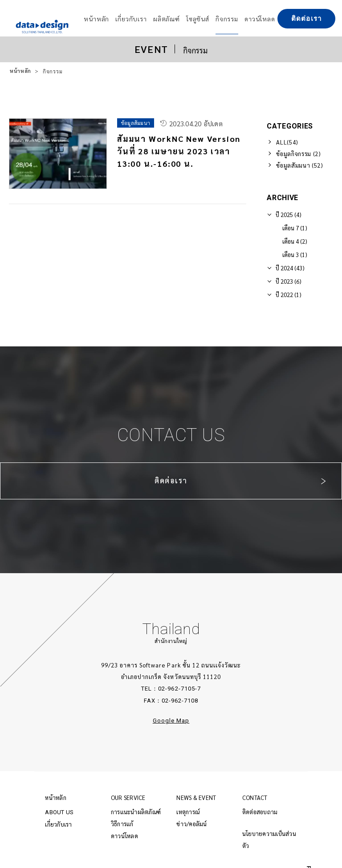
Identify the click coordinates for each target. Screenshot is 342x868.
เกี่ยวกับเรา (58, 824)
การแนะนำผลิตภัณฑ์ (136, 812)
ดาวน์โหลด (124, 836)
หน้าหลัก (20, 71)
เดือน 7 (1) (295, 228)
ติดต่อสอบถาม (260, 812)
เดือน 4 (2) (295, 241)
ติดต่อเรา (306, 19)
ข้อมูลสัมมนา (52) (299, 165)
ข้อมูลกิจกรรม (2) (298, 154)
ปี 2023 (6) (289, 281)
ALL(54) (287, 142)
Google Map (171, 721)
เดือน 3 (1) (295, 255)
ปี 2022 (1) (289, 295)
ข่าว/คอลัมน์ (191, 824)
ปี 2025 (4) (289, 215)
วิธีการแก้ (122, 824)
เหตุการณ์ (188, 812)
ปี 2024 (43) (290, 268)
